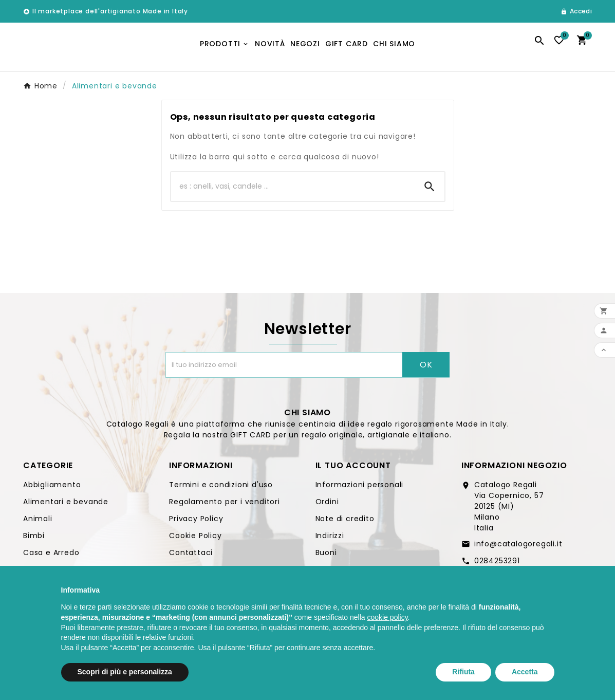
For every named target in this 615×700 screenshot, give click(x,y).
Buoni (326, 556)
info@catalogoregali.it (518, 547)
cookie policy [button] (387, 617)
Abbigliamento (52, 488)
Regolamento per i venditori (225, 505)
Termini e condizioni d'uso (221, 488)
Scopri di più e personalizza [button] (125, 672)
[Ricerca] (293, 190)
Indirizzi (330, 539)
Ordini (327, 505)
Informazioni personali (360, 488)
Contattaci (191, 556)
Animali (38, 522)
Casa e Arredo (51, 556)
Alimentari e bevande (66, 505)
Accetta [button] (525, 672)
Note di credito (345, 522)
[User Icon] (576, 11)
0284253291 (497, 564)
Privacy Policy (196, 522)
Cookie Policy (195, 539)
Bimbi (34, 539)
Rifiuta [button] (463, 672)
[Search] (430, 190)
